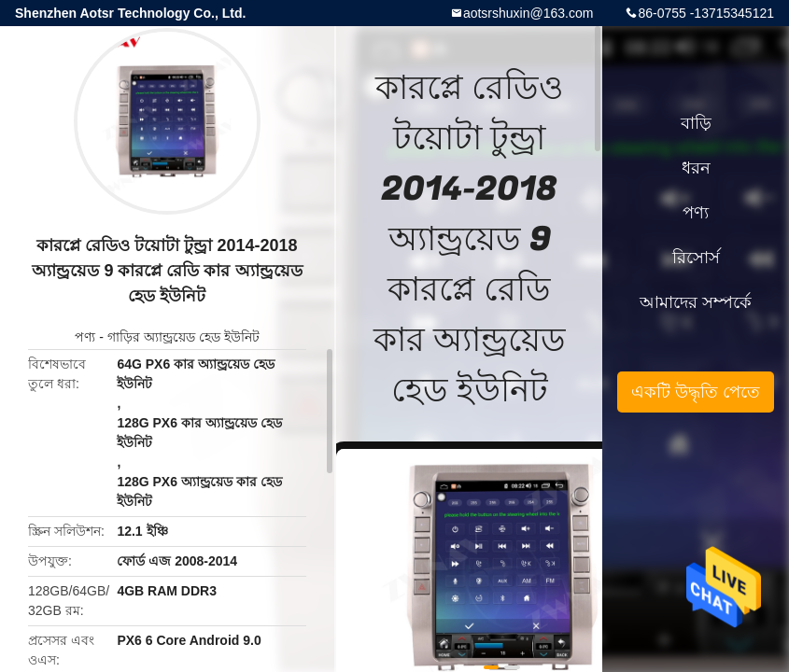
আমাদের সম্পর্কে (696, 302)
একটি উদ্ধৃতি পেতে (696, 392)
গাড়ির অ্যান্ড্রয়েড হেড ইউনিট (183, 337)
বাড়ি (696, 123)
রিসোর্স (696, 258)
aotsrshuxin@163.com (528, 13)
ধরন (696, 168)
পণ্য (85, 337)
